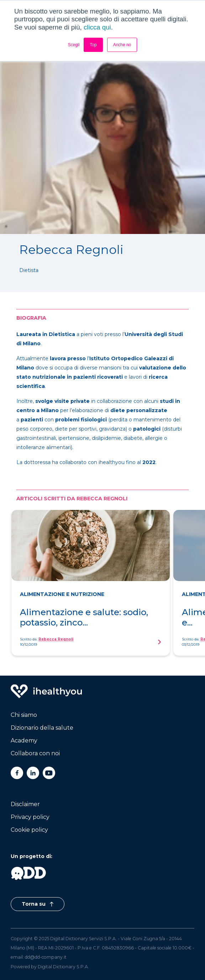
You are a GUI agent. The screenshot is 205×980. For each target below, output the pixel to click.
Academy (24, 741)
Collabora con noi (35, 753)
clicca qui (97, 27)
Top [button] (93, 45)
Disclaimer (25, 804)
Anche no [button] (122, 45)
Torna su (38, 904)
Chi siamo (24, 715)
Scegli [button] (74, 45)
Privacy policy (30, 817)
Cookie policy (29, 830)
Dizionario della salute (42, 728)
